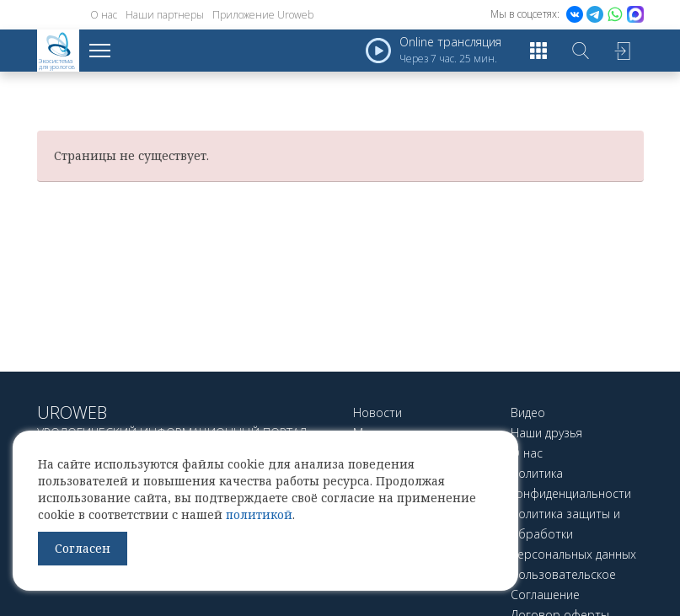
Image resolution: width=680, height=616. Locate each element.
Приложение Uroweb (263, 15)
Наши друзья (546, 433)
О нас (104, 15)
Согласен (83, 548)
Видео (528, 412)
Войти (623, 51)
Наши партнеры (165, 15)
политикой (259, 514)
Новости (377, 412)
